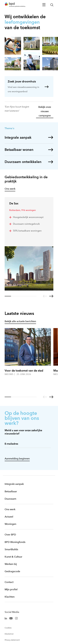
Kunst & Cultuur (13, 557)
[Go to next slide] (51, 296)
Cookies (8, 628)
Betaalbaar (11, 491)
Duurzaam (10, 499)
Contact (9, 582)
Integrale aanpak (14, 484)
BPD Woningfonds (15, 542)
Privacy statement (12, 640)
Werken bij (11, 564)
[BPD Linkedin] (6, 618)
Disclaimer (9, 634)
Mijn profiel (11, 589)
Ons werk (10, 509)
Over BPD (10, 535)
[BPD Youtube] (11, 618)
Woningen (10, 524)
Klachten (10, 597)
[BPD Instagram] (16, 618)
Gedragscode (12, 571)
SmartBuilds (11, 549)
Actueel (9, 517)
